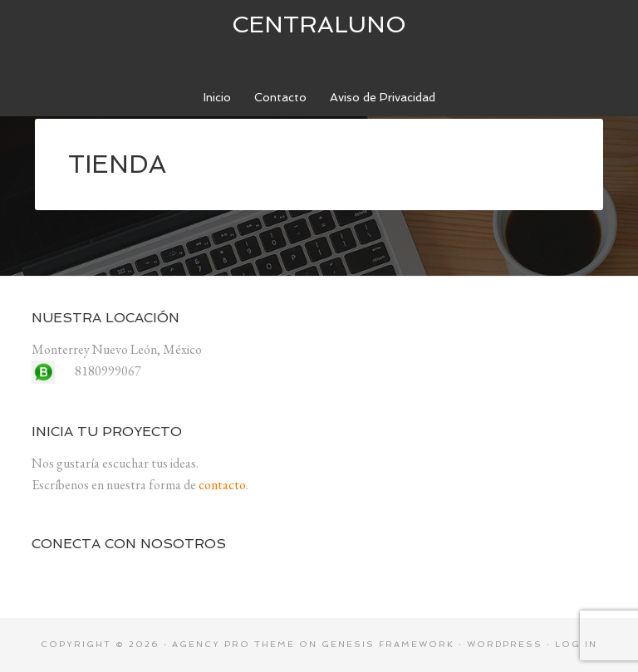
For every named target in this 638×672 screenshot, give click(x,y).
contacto (222, 485)
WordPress (505, 644)
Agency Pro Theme (233, 644)
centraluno (319, 25)
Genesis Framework (388, 644)
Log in (576, 644)
